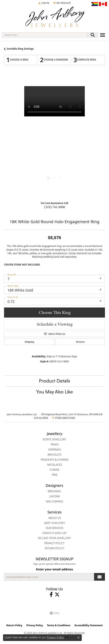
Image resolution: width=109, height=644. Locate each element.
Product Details (55, 381)
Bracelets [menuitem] (55, 455)
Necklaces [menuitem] (55, 465)
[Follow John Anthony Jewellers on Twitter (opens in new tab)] (57, 595)
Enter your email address (55, 569)
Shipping (29, 342)
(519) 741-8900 (55, 207)
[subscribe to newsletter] (100, 577)
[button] (44, 3)
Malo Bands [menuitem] (55, 501)
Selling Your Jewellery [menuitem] (55, 538)
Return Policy (14, 625)
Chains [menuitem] (55, 470)
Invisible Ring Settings (20, 49)
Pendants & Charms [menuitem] (55, 460)
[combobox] (45, 35)
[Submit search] (93, 35)
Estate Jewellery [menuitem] (55, 439)
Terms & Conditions (59, 625)
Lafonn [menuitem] (55, 496)
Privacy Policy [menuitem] (55, 543)
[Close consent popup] (79, 638)
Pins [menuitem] (55, 475)
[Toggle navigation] (103, 35)
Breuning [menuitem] (55, 491)
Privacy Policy (35, 625)
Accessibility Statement (88, 625)
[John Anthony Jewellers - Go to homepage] (55, 18)
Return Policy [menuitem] (55, 548)
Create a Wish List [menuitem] (55, 533)
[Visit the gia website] (55, 613)
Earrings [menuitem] (55, 450)
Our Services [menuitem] (55, 528)
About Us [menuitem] (55, 518)
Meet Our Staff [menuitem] (55, 523)
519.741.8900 (41, 418)
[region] (55, 137)
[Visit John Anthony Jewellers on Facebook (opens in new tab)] (51, 595)
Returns (80, 342)
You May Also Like (55, 392)
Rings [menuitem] (55, 444)
